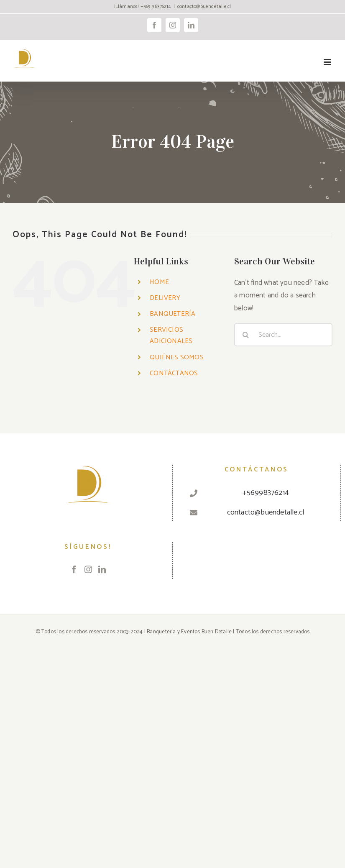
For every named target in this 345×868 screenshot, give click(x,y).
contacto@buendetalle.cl (204, 6)
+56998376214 (266, 493)
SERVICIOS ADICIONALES (171, 335)
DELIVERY (165, 298)
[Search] (246, 335)
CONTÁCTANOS (174, 373)
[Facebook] (74, 569)
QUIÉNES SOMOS (177, 357)
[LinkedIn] (102, 569)
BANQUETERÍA (172, 314)
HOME (159, 282)
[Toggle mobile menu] (328, 62)
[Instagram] (88, 569)
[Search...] (283, 335)
